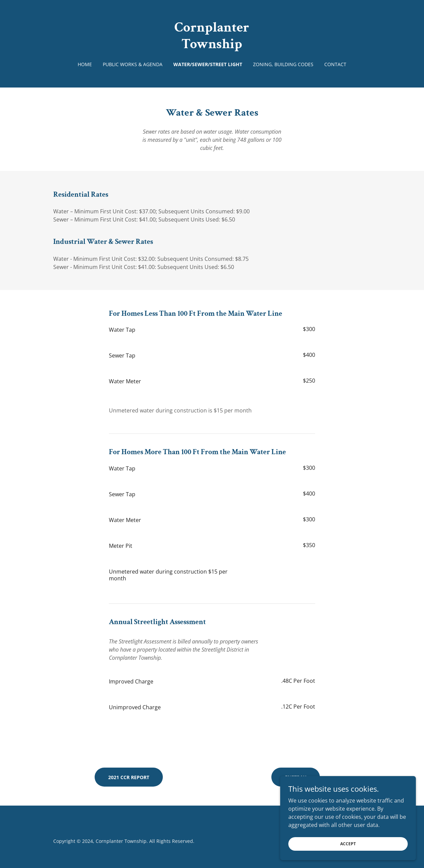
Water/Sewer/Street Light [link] (208, 64)
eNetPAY (296, 777)
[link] (212, 46)
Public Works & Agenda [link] (133, 64)
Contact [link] (335, 64)
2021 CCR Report (129, 777)
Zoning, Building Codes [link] (283, 64)
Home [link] (85, 64)
